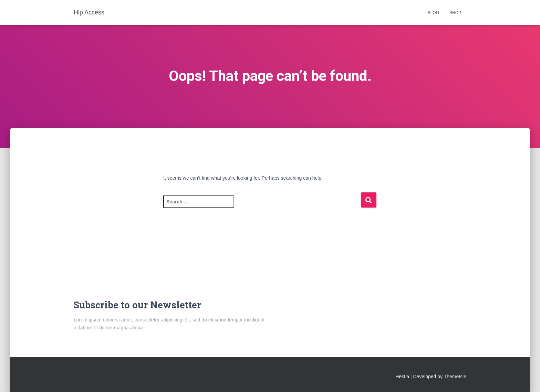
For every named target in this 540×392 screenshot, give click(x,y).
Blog (433, 13)
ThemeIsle (455, 377)
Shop (455, 13)
